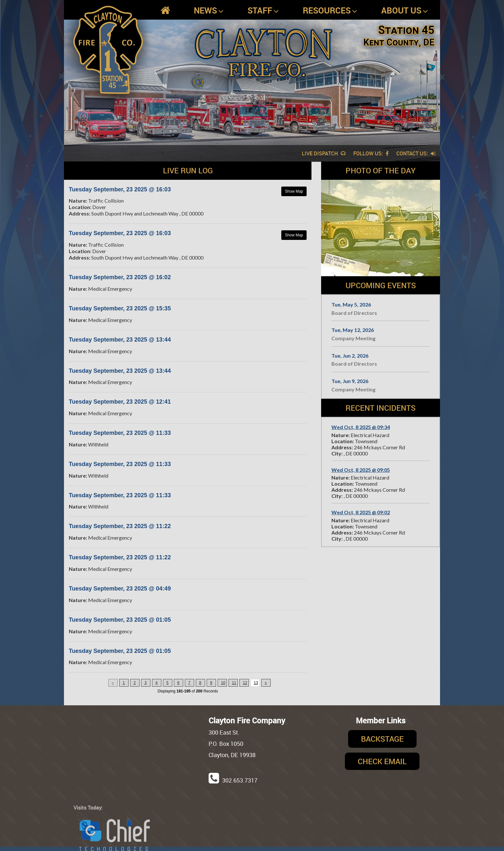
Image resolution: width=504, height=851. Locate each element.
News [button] (209, 11)
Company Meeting (353, 338)
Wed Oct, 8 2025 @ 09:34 (361, 427)
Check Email (382, 761)
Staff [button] (263, 11)
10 (223, 683)
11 (234, 683)
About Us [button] (405, 11)
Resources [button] (330, 11)
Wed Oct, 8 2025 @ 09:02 (361, 512)
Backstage (382, 739)
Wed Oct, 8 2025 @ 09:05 (361, 470)
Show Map (294, 191)
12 (245, 683)
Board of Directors (354, 313)
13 (256, 683)
